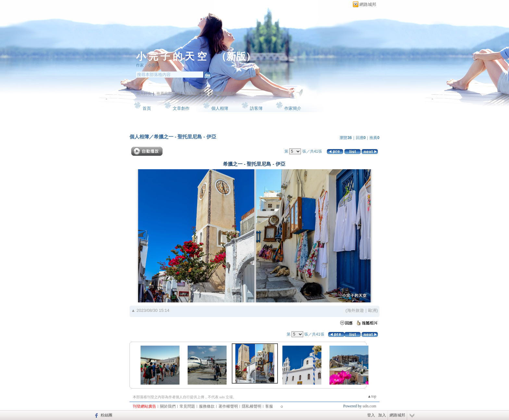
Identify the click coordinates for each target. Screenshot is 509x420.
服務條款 (207, 406)
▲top (372, 396)
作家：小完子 (148, 65)
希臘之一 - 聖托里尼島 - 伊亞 (185, 137)
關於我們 (168, 406)
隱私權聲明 (252, 406)
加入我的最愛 (196, 94)
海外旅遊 (355, 310)
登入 (371, 415)
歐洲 (372, 310)
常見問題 (187, 406)
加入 (382, 415)
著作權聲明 (228, 406)
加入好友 (144, 94)
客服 (269, 406)
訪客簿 (256, 108)
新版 (236, 56)
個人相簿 (220, 108)
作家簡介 (293, 108)
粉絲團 (106, 415)
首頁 (147, 108)
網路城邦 (368, 4)
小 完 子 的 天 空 (171, 56)
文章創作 (181, 108)
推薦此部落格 (168, 94)
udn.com (369, 406)
